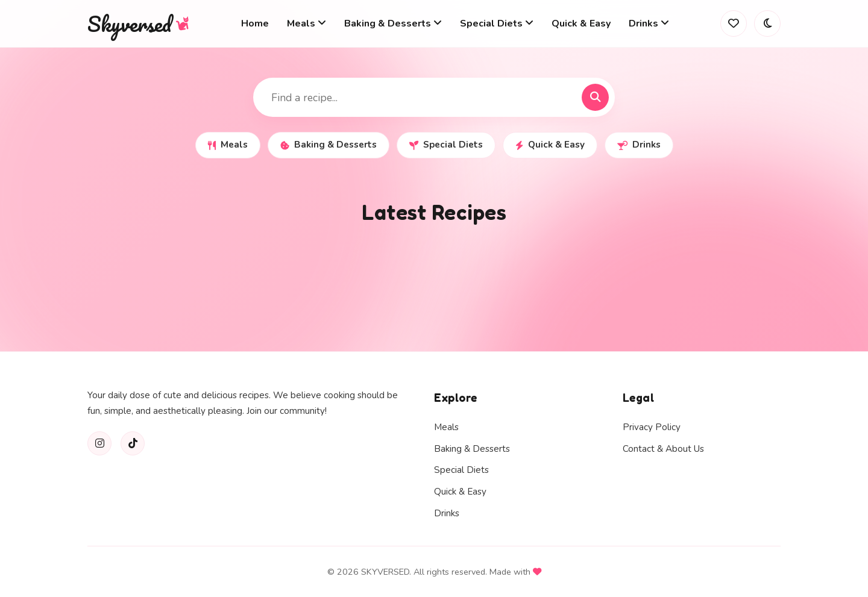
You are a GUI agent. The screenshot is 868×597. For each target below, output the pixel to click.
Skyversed (139, 23)
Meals (228, 145)
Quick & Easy (581, 23)
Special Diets (446, 145)
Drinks (639, 145)
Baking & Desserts (329, 145)
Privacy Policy (652, 427)
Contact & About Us (663, 449)
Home (255, 23)
